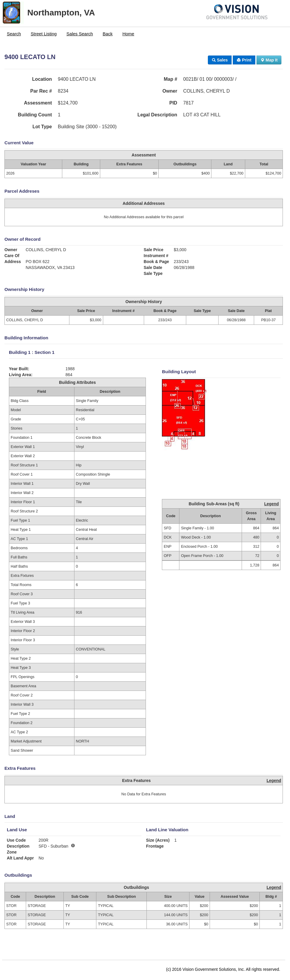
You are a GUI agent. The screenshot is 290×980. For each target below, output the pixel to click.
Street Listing (44, 34)
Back (107, 34)
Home (128, 34)
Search (14, 34)
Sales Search (80, 34)
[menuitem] (14, 34)
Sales (220, 60)
